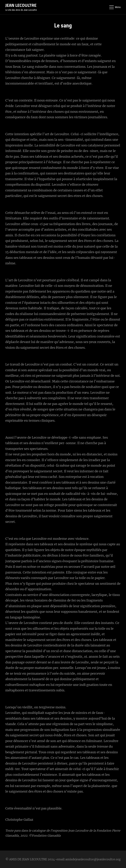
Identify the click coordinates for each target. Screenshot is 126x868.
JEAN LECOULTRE (21, 5)
